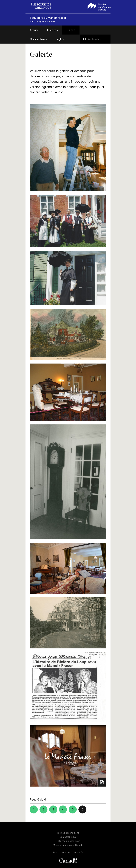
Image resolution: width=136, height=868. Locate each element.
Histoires (53, 30)
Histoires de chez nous (68, 841)
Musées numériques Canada (68, 845)
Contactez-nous (68, 837)
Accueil (34, 30)
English (60, 39)
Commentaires (38, 39)
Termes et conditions (68, 833)
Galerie (71, 30)
